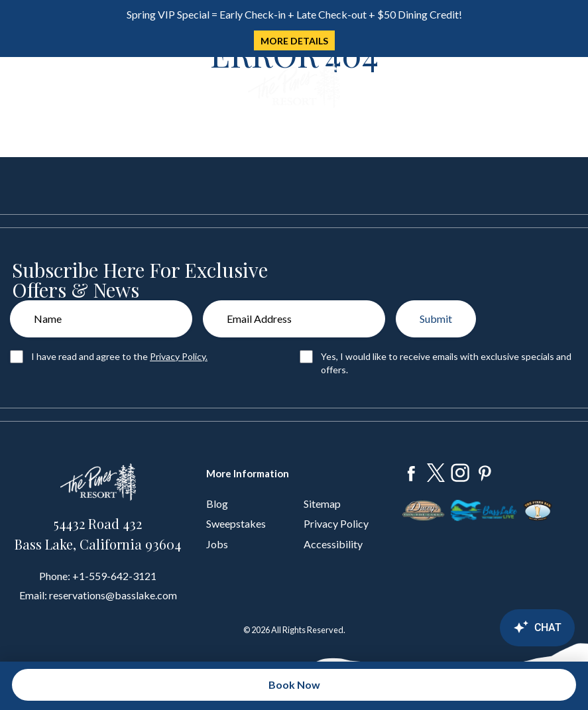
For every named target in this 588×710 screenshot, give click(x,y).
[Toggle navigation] (19, 87)
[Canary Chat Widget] (502, 628)
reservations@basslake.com (113, 595)
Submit (436, 319)
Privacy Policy (336, 523)
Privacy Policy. (179, 356)
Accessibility (333, 544)
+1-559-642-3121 (114, 576)
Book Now (294, 684)
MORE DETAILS (294, 41)
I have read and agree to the (119, 356)
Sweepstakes (236, 523)
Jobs (217, 544)
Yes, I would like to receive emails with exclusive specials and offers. (446, 363)
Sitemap (322, 503)
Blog (217, 503)
